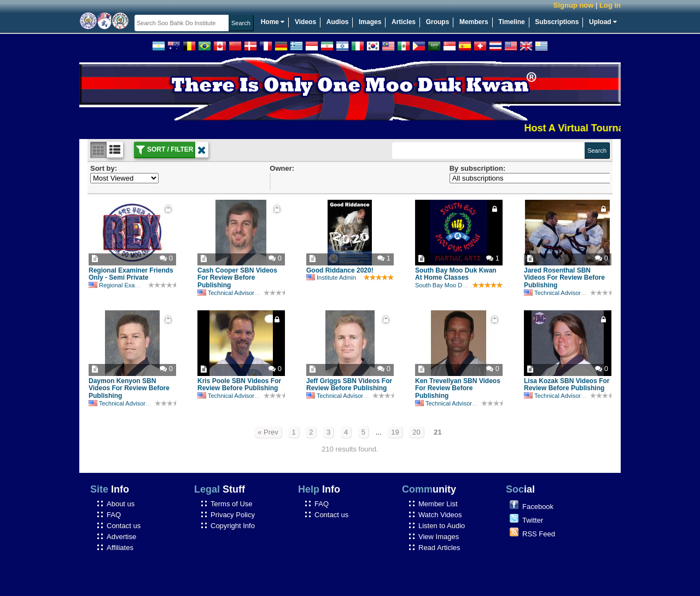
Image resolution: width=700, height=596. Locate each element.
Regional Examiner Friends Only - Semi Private (131, 274)
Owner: (282, 168)
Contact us (124, 526)
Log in (610, 5)
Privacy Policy (233, 515)
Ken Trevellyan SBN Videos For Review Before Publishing (458, 389)
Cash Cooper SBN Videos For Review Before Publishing (237, 278)
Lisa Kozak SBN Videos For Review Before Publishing (567, 385)
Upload (603, 22)
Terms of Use (232, 504)
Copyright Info (233, 526)
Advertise (121, 537)
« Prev (268, 432)
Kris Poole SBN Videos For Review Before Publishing (239, 385)
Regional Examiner (119, 285)
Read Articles (439, 548)
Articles (404, 22)
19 (395, 432)
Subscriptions (557, 22)
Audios (338, 22)
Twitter (533, 520)
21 (437, 432)
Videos (305, 22)
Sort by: (104, 168)
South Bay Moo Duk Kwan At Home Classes (456, 274)
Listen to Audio (442, 526)
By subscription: (478, 168)
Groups (438, 22)
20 (416, 432)
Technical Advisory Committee (243, 293)
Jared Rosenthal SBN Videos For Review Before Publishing (564, 278)
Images (370, 22)
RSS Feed (539, 534)
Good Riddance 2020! (340, 270)
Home (273, 22)
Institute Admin (331, 277)
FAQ (114, 515)
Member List (438, 504)
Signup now (574, 5)
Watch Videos (440, 515)
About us (121, 504)
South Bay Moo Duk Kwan (450, 285)
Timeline (511, 22)
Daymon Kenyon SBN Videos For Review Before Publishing (129, 389)
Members (474, 22)
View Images (439, 537)
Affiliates (120, 548)
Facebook (538, 507)
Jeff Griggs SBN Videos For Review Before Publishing (349, 385)
